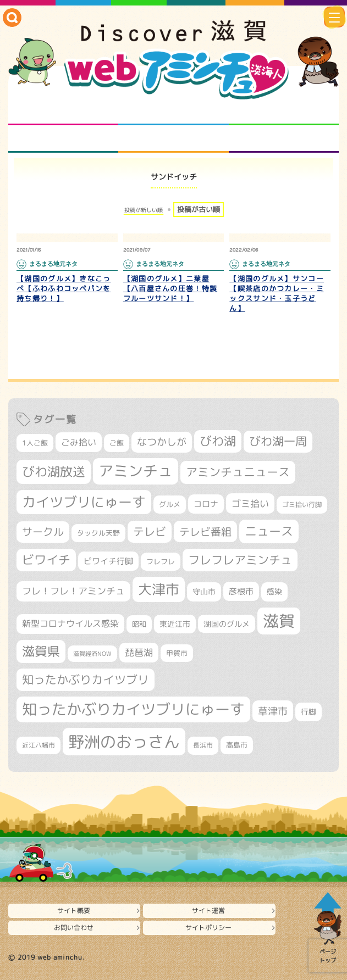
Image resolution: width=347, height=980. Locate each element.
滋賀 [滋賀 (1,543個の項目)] (279, 621)
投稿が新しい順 (144, 210)
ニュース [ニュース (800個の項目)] (269, 531)
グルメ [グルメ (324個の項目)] (170, 504)
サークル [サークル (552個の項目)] (43, 532)
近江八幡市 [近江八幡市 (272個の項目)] (38, 745)
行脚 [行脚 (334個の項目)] (309, 712)
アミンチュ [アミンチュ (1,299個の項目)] (136, 471)
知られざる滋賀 (64, 112)
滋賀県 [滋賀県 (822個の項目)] (41, 651)
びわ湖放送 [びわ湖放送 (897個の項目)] (54, 471)
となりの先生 (173, 112)
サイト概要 (74, 911)
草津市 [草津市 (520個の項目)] (273, 711)
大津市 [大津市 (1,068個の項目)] (159, 589)
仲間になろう (283, 112)
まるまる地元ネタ (64, 139)
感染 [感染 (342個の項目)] (274, 592)
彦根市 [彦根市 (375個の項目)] (241, 591)
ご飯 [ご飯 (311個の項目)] (117, 443)
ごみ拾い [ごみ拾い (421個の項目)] (79, 442)
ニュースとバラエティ (283, 139)
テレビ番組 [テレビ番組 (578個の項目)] (205, 531)
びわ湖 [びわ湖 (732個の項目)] (218, 441)
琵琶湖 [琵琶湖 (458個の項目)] (139, 652)
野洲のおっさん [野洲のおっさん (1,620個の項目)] (124, 741)
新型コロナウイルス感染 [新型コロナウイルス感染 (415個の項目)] (70, 623)
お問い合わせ (74, 928)
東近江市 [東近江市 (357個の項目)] (175, 624)
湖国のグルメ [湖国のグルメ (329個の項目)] (227, 624)
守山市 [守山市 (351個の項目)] (204, 592)
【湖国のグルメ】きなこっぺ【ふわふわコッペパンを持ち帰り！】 (64, 288)
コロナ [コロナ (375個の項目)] (206, 504)
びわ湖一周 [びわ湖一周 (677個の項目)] (278, 441)
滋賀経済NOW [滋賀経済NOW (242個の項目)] (92, 654)
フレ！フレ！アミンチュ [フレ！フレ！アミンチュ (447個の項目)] (73, 591)
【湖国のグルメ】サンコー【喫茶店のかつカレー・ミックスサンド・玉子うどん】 (277, 293)
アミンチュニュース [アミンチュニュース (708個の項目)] (238, 472)
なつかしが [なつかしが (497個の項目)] (162, 442)
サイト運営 (208, 911)
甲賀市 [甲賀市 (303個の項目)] (177, 653)
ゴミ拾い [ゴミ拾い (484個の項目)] (250, 503)
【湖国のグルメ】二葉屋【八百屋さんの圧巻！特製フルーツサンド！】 (170, 288)
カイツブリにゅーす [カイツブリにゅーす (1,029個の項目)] (84, 502)
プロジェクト (173, 139)
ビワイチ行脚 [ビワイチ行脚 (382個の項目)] (108, 561)
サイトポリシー (208, 928)
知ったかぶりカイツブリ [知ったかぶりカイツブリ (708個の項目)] (86, 680)
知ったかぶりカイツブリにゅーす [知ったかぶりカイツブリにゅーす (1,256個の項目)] (133, 709)
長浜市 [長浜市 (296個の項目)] (203, 745)
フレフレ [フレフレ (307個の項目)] (161, 561)
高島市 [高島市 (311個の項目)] (237, 745)
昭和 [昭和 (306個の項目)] (139, 624)
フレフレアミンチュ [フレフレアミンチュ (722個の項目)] (240, 560)
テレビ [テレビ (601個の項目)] (150, 531)
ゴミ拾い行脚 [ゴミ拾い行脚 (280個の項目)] (302, 505)
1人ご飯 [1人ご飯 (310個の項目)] (35, 443)
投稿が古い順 (199, 209)
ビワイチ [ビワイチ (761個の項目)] (46, 560)
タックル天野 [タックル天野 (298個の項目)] (98, 533)
